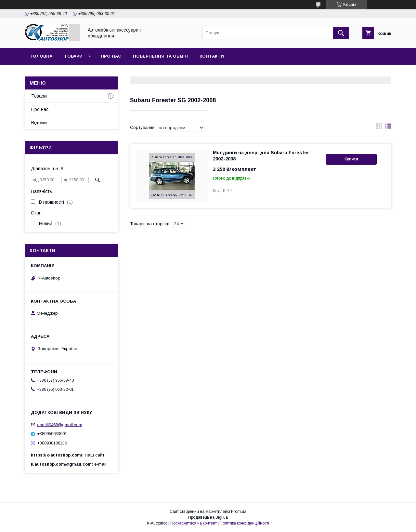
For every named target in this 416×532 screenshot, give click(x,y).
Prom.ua (239, 512)
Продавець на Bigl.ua (208, 517)
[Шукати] (341, 33)
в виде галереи (379, 128)
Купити (351, 159)
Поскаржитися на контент (194, 523)
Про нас (111, 56)
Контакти (212, 56)
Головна (41, 56)
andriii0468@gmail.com (60, 424)
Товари (73, 56)
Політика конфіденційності (244, 523)
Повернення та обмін (160, 56)
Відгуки (39, 123)
